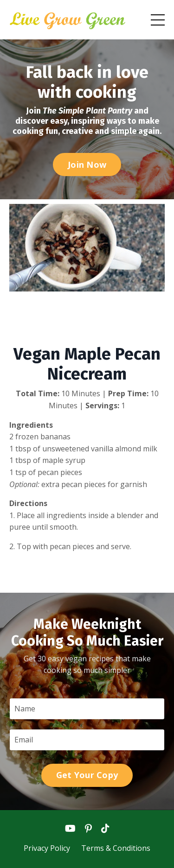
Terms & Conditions (116, 848)
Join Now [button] (87, 165)
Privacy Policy (48, 848)
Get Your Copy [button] (87, 775)
